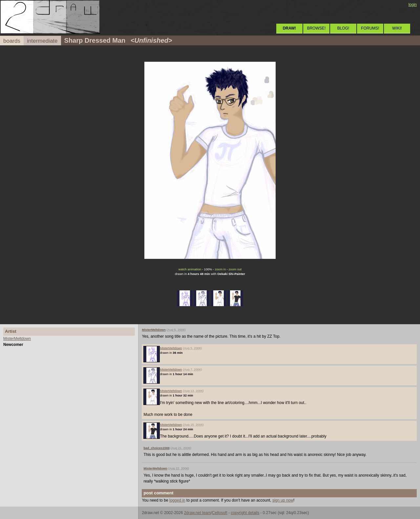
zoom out (235, 269)
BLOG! (343, 28)
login (413, 5)
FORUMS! (370, 28)
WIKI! (397, 28)
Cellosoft (220, 513)
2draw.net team (198, 513)
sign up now (283, 500)
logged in (177, 500)
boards (12, 41)
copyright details (245, 513)
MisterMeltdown (17, 339)
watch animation (190, 269)
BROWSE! (316, 28)
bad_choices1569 (156, 448)
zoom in (220, 269)
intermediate (42, 41)
